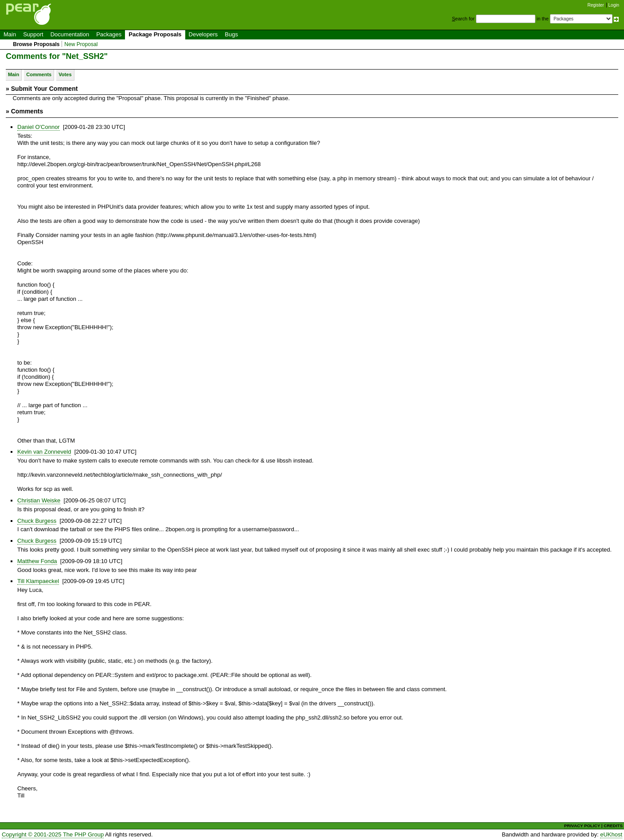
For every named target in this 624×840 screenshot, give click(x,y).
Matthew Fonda (37, 561)
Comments (39, 74)
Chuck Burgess (37, 521)
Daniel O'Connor (39, 127)
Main (10, 34)
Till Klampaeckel (38, 581)
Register (596, 5)
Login (614, 5)
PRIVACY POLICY (582, 826)
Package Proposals (155, 34)
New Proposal (81, 44)
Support (33, 34)
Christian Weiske (39, 500)
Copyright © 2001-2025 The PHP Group (53, 834)
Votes (65, 74)
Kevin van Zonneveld (44, 452)
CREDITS (613, 826)
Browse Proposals (36, 44)
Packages (109, 34)
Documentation (70, 34)
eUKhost (611, 834)
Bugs (231, 34)
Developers (203, 34)
